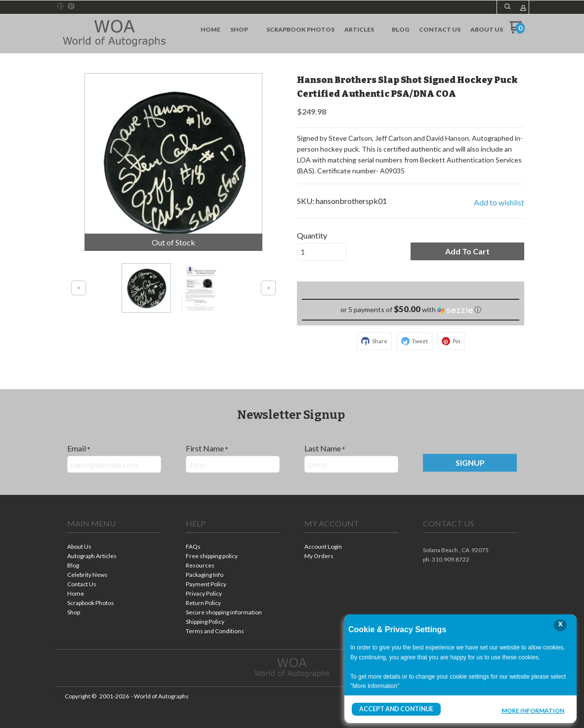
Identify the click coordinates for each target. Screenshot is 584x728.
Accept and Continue (396, 709)
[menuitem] (210, 30)
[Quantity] (322, 252)
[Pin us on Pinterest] (71, 6)
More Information (533, 710)
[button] (507, 6)
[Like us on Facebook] (61, 6)
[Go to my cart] (517, 31)
